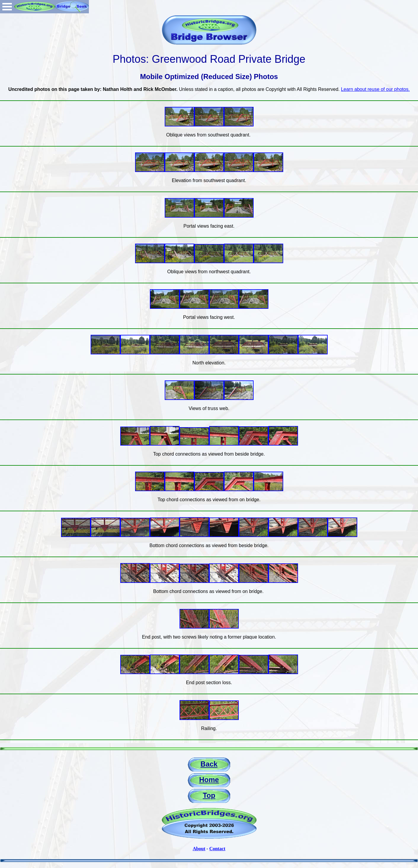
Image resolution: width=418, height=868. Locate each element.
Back (209, 764)
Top (209, 795)
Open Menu (7, 7)
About (199, 849)
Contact (217, 849)
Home (209, 780)
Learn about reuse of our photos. (375, 89)
